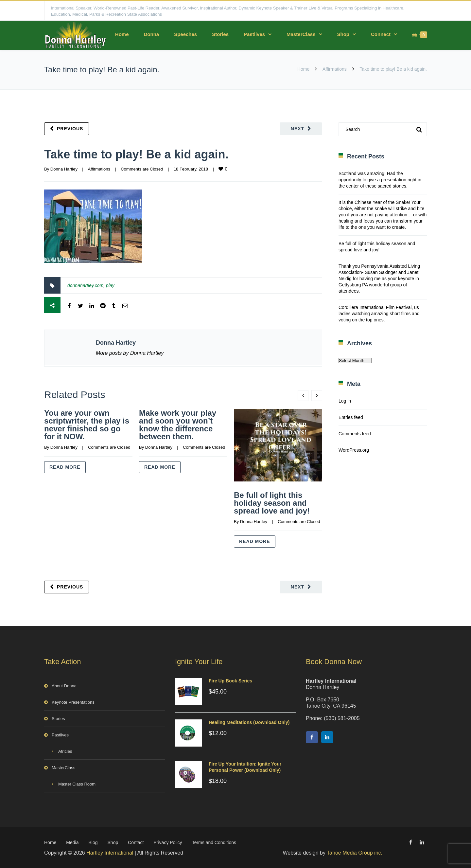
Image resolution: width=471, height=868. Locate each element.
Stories (220, 34)
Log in (345, 401)
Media (72, 842)
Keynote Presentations (73, 702)
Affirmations (335, 69)
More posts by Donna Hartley (130, 353)
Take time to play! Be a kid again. (136, 154)
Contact (136, 842)
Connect (381, 34)
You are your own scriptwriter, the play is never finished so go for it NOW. (87, 425)
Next (297, 129)
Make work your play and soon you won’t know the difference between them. (178, 425)
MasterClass (301, 34)
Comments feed (355, 434)
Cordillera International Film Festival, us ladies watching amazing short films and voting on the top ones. (379, 314)
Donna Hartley (64, 169)
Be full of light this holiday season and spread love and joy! (272, 503)
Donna (151, 34)
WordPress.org (354, 450)
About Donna (64, 686)
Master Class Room (77, 784)
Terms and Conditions (214, 842)
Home (122, 34)
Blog (93, 842)
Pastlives (254, 34)
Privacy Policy (168, 842)
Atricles (65, 751)
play (110, 285)
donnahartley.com (85, 285)
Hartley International (110, 853)
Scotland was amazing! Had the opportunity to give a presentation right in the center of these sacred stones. (380, 180)
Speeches (185, 34)
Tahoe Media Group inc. (355, 853)
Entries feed (351, 417)
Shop (343, 34)
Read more (65, 467)
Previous (70, 129)
